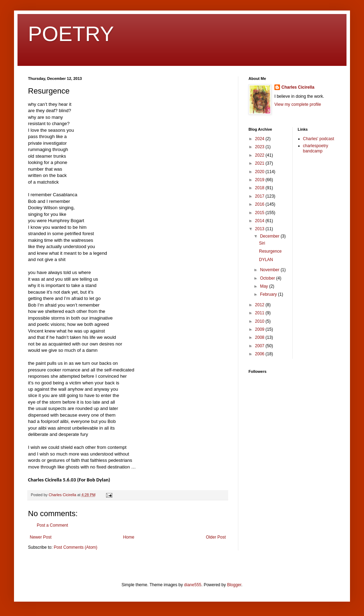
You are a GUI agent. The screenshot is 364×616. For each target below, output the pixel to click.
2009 (260, 329)
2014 (260, 221)
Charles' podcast (319, 139)
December (270, 236)
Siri (262, 243)
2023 (260, 147)
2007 (260, 346)
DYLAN (266, 260)
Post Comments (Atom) (75, 547)
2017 (260, 196)
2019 (260, 180)
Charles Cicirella (298, 87)
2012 (260, 305)
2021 (260, 163)
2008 (260, 337)
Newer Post (41, 537)
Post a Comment (52, 525)
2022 (260, 155)
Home (129, 537)
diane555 (193, 585)
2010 (260, 321)
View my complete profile (298, 104)
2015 (260, 213)
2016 (260, 204)
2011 (260, 313)
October (268, 278)
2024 (260, 139)
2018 (260, 188)
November (270, 270)
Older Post (216, 537)
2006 (260, 354)
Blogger (234, 585)
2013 (260, 229)
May (265, 286)
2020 (260, 172)
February (269, 294)
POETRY (71, 34)
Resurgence (270, 251)
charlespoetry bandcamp (316, 148)
